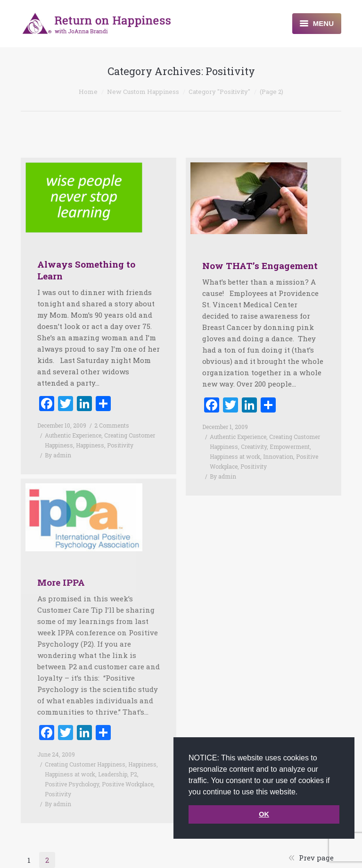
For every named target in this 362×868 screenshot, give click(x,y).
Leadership (113, 762)
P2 (134, 762)
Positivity (120, 445)
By (58, 455)
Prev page (316, 858)
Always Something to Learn (86, 270)
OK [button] (264, 814)
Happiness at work (235, 456)
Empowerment (290, 447)
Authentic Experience (73, 435)
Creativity (254, 447)
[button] (301, 792)
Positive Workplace (128, 772)
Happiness (90, 445)
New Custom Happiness (143, 92)
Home (88, 92)
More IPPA (61, 570)
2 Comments (112, 425)
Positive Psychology (72, 772)
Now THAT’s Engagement (260, 265)
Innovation (278, 456)
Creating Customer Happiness (85, 752)
